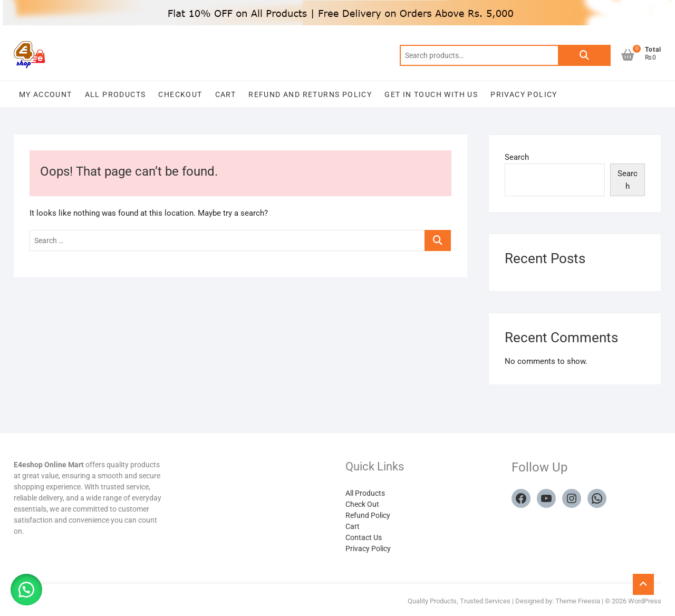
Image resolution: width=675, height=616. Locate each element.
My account (46, 94)
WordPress (645, 601)
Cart (226, 94)
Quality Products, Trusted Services (459, 601)
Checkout (180, 94)
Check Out (362, 504)
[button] (26, 590)
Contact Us (364, 537)
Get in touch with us (431, 94)
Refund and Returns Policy (310, 94)
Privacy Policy (524, 94)
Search (584, 55)
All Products (115, 94)
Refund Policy (368, 515)
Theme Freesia (578, 601)
